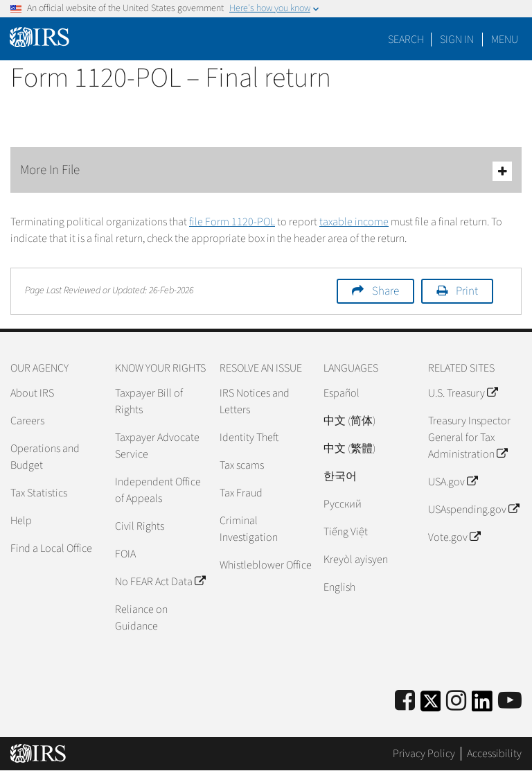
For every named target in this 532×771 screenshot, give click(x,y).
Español (342, 393)
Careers (27, 421)
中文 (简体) (349, 421)
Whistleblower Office (266, 565)
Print (467, 291)
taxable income (354, 222)
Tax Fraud (241, 493)
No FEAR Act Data (160, 582)
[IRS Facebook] (405, 701)
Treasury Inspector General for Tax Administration (469, 438)
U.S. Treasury (463, 393)
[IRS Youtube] (510, 701)
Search (406, 40)
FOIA (125, 554)
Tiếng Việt (346, 532)
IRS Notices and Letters (255, 401)
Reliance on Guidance (141, 618)
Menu (505, 40)
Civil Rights (140, 526)
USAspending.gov (473, 510)
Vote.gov (454, 537)
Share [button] (385, 291)
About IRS (32, 393)
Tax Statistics (39, 493)
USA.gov (453, 482)
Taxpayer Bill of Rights (149, 401)
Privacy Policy (424, 754)
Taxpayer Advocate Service (157, 446)
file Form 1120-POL (232, 222)
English (339, 587)
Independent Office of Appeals (158, 490)
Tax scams (242, 465)
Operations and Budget (45, 457)
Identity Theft (249, 438)
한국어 (340, 476)
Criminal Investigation (249, 529)
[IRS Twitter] (431, 705)
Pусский (343, 504)
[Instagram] (456, 701)
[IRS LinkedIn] (482, 705)
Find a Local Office (51, 548)
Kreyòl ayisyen (356, 560)
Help (21, 521)
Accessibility (494, 754)
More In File (266, 171)
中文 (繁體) (349, 449)
